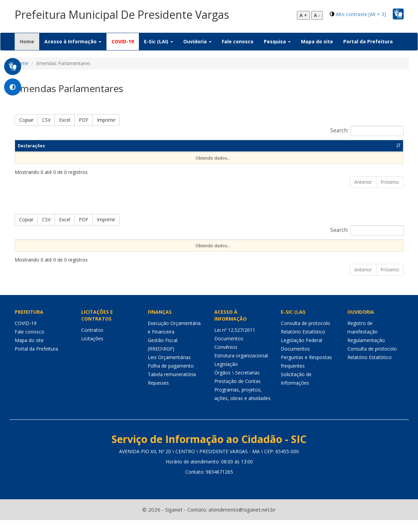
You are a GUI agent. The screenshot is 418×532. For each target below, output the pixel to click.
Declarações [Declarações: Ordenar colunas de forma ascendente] (31, 146)
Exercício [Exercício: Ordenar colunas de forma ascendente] (53, 245)
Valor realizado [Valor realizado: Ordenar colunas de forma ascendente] (376, 245)
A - (317, 15)
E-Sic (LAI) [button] (158, 41)
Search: (367, 131)
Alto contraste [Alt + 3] (361, 14)
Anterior (363, 182)
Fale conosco (238, 41)
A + (303, 15)
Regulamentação (366, 352)
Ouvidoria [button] (197, 41)
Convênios (226, 359)
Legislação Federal (301, 352)
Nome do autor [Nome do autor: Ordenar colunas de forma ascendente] (147, 245)
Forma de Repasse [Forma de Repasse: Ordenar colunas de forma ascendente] (281, 245)
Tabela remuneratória (172, 386)
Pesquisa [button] (277, 41)
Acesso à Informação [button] (73, 41)
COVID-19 (123, 41)
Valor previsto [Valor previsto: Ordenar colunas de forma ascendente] (330, 245)
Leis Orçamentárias (169, 369)
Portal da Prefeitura (368, 41)
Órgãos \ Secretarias (237, 385)
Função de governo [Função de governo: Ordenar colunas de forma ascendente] (226, 245)
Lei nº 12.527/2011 (235, 342)
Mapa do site (317, 41)
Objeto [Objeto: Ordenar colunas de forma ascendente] (185, 245)
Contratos (92, 342)
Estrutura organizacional (241, 367)
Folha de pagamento (171, 378)
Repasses (158, 395)
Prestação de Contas (237, 393)
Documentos (229, 350)
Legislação (226, 376)
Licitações (92, 350)
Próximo (390, 182)
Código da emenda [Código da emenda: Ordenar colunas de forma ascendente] (97, 245)
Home (30, 41)
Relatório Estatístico (303, 344)
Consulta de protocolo (306, 335)
